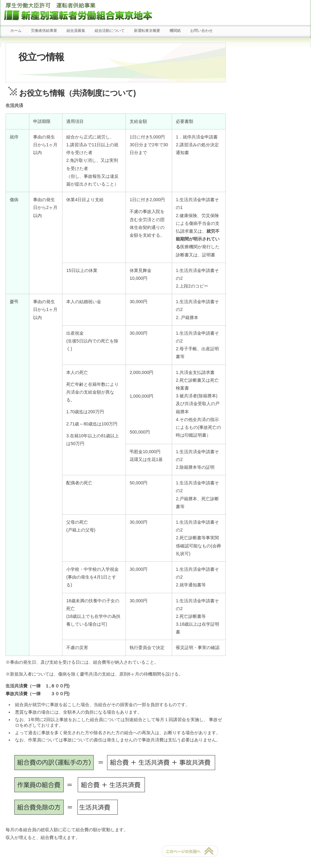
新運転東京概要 (147, 31)
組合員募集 (76, 31)
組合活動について (110, 31)
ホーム (16, 31)
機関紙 (175, 31)
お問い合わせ (201, 31)
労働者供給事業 (44, 31)
